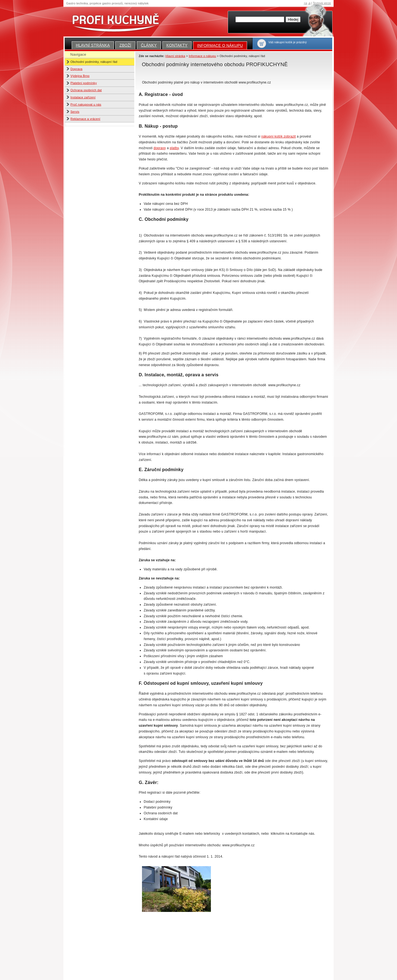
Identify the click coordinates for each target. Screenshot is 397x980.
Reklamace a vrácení (85, 119)
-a (309, 3)
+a (305, 3)
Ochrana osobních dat (86, 90)
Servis (75, 112)
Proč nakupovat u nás (86, 104)
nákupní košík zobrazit (279, 136)
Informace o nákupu (220, 45)
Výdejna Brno (80, 76)
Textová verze (322, 3)
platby (174, 148)
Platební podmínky (84, 83)
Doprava (77, 69)
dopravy (160, 148)
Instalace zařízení (83, 97)
